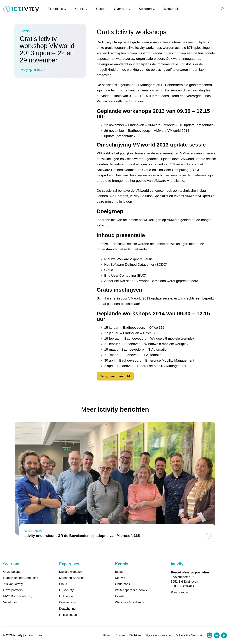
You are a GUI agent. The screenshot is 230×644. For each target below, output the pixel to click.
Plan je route (179, 592)
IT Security (66, 590)
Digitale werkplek (71, 572)
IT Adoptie (66, 596)
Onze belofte (12, 572)
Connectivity (67, 602)
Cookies (120, 635)
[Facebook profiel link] (224, 635)
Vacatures (10, 602)
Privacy (107, 635)
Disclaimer (135, 635)
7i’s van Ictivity (13, 584)
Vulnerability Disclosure (189, 635)
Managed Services (72, 578)
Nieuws (120, 578)
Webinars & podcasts (129, 602)
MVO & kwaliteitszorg (18, 596)
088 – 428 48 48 (185, 586)
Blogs (119, 572)
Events (120, 596)
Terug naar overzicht (115, 376)
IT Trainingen (68, 615)
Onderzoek (122, 584)
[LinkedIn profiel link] (217, 635)
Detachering (67, 609)
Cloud (63, 584)
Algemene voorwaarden (159, 635)
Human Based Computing (21, 578)
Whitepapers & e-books (131, 590)
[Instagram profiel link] (210, 635)
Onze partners (13, 590)
